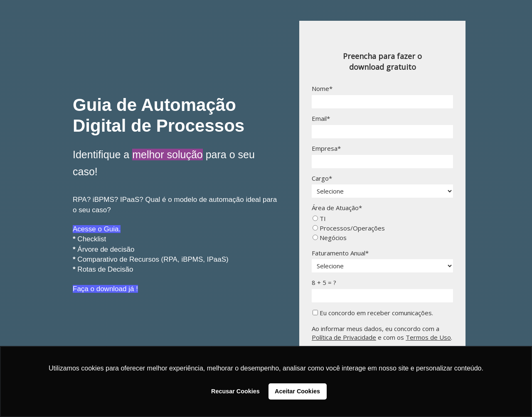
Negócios (330, 238)
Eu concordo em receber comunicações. (373, 313)
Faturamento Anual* (340, 253)
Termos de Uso (428, 337)
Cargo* (322, 178)
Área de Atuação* (337, 208)
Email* (321, 119)
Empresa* (326, 148)
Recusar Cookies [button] (235, 391)
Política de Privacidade (344, 337)
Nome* (322, 89)
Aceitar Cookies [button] (297, 391)
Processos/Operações (349, 228)
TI (319, 219)
